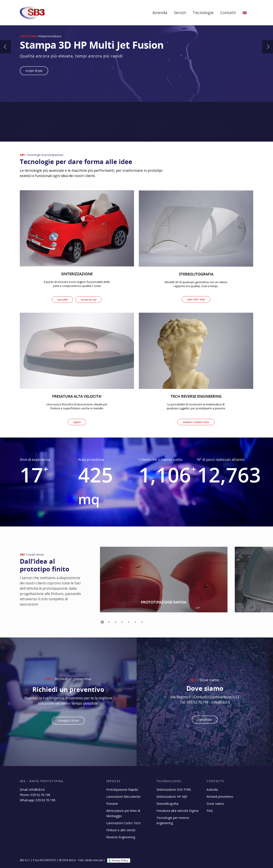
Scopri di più (34, 71)
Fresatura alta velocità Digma (177, 811)
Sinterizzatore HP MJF (172, 797)
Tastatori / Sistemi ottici (196, 422)
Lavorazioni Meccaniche (123, 797)
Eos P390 (62, 300)
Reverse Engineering (121, 837)
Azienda (160, 13)
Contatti (228, 13)
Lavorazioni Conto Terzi (123, 823)
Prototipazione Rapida (122, 790)
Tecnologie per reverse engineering (173, 820)
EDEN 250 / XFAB (196, 299)
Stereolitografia (167, 804)
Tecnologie (203, 13)
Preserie (112, 804)
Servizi (180, 13)
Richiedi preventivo (220, 797)
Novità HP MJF (89, 300)
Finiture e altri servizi (121, 830)
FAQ (210, 811)
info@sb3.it (37, 790)
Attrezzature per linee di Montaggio (123, 813)
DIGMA (77, 422)
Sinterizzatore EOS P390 (174, 790)
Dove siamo (215, 804)
